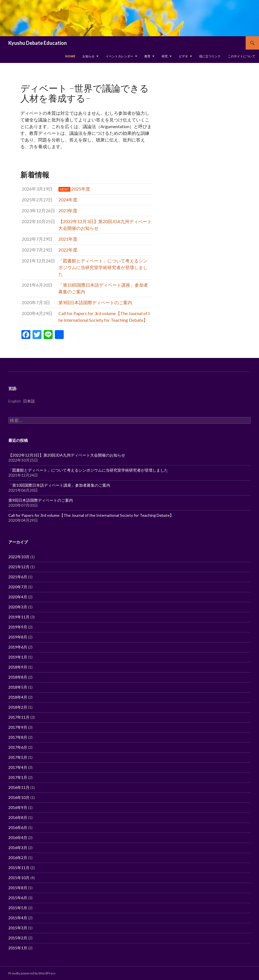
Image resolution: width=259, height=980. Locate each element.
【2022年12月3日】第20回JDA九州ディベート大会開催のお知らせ (67, 455)
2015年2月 (18, 938)
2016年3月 (18, 848)
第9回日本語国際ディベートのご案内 (41, 500)
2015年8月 (18, 888)
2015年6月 (18, 898)
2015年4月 (18, 918)
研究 (165, 56)
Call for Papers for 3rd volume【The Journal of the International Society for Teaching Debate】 (91, 515)
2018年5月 (18, 687)
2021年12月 (19, 567)
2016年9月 (18, 807)
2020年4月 (18, 597)
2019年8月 (18, 637)
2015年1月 (18, 948)
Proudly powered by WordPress (32, 973)
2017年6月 (18, 747)
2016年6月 (18, 827)
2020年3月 (18, 607)
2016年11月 (19, 787)
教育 (147, 56)
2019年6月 (18, 647)
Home (70, 56)
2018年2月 (18, 707)
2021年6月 (18, 577)
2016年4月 (18, 838)
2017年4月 (18, 767)
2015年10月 (19, 878)
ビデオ (183, 56)
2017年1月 (18, 777)
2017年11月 (19, 717)
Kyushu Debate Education (38, 43)
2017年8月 (18, 737)
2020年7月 (18, 587)
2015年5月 (18, 908)
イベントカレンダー (119, 56)
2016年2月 (18, 858)
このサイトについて (242, 56)
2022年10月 (19, 557)
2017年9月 (18, 727)
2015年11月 (19, 868)
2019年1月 (18, 657)
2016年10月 (19, 797)
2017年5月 (18, 757)
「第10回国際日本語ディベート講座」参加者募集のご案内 (59, 485)
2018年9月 (18, 667)
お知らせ (88, 56)
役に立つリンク (210, 56)
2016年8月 (18, 817)
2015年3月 (18, 928)
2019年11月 (19, 617)
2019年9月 (18, 627)
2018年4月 (18, 697)
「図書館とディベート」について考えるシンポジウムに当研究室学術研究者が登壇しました (88, 470)
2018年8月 (18, 677)
